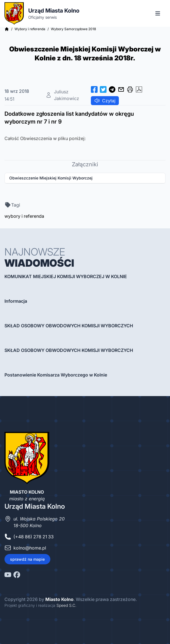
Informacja (16, 301)
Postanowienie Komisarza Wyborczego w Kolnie (56, 375)
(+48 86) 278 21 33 (34, 537)
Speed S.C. (66, 605)
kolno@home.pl (30, 548)
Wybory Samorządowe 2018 (73, 29)
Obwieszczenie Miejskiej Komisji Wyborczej (51, 178)
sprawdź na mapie (27, 559)
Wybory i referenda (30, 29)
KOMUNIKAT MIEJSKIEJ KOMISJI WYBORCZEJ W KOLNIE (66, 276)
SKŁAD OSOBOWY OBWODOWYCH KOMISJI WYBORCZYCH (69, 326)
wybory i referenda (24, 216)
